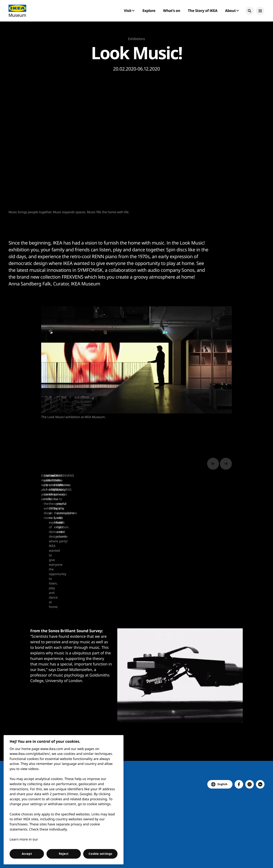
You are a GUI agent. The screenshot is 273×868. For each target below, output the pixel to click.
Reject (64, 854)
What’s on (172, 11)
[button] (250, 11)
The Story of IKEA (203, 11)
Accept (27, 854)
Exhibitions (137, 39)
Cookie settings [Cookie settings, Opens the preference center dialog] (100, 854)
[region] (64, 800)
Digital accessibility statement (171, 859)
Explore (149, 11)
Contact (138, 859)
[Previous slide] (213, 464)
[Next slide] (226, 464)
